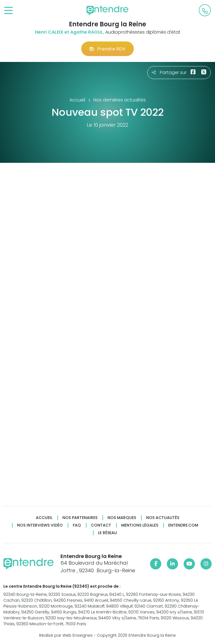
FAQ (77, 525)
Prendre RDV (107, 49)
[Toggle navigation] (9, 11)
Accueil (44, 518)
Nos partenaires (80, 518)
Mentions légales (140, 525)
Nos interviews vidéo (40, 525)
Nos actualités (163, 518)
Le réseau (107, 533)
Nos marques (122, 518)
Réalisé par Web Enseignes (66, 635)
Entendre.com (183, 525)
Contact (101, 525)
